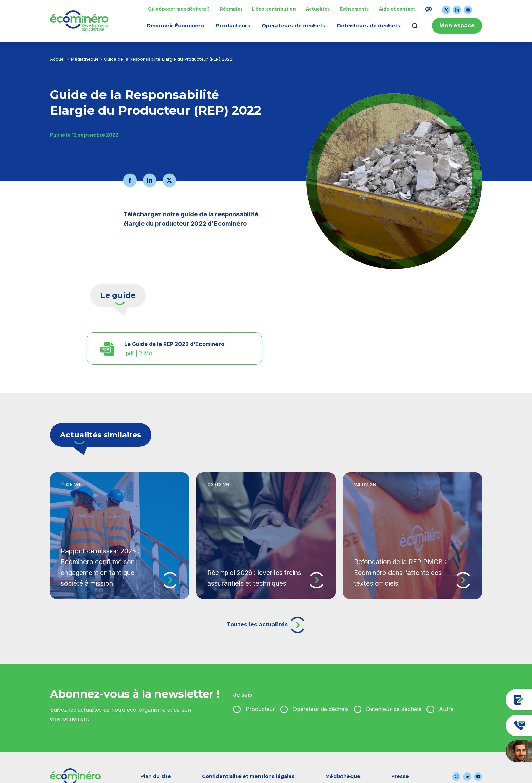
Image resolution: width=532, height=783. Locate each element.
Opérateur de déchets (321, 709)
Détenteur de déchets (394, 709)
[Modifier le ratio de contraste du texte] (429, 9)
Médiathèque (85, 59)
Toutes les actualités (266, 625)
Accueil (58, 59)
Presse (400, 776)
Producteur (260, 709)
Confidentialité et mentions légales (248, 776)
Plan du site (156, 776)
